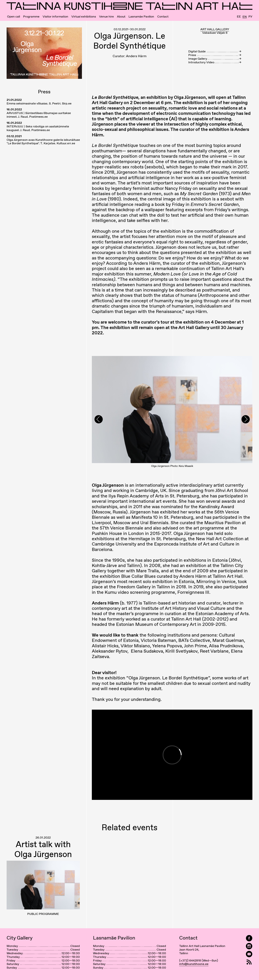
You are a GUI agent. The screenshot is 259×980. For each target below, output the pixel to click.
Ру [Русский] (250, 17)
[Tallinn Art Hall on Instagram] (249, 946)
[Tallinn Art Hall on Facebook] (249, 938)
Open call (14, 17)
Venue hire (106, 17)
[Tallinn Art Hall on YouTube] (249, 954)
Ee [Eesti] (239, 17)
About (121, 17)
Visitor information (55, 17)
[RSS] (249, 962)
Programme (31, 17)
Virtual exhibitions (84, 17)
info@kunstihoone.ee (194, 964)
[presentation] (99, 419)
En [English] (245, 17)
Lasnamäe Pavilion (141, 17)
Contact (163, 17)
